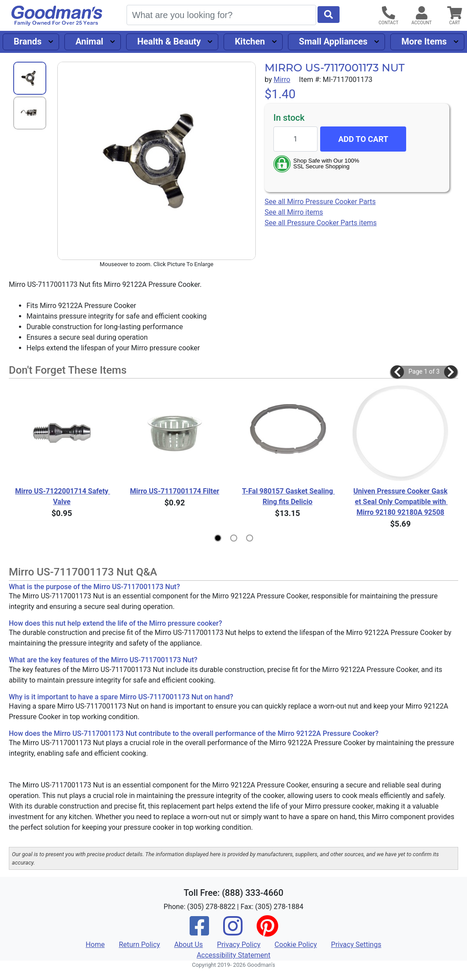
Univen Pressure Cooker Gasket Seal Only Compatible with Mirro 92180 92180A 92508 (400, 502)
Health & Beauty (169, 41)
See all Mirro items (294, 212)
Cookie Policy (296, 945)
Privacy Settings (356, 945)
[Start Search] (329, 15)
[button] (397, 372)
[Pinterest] (267, 932)
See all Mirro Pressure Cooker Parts (320, 202)
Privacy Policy (239, 945)
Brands (28, 41)
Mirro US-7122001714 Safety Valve (62, 496)
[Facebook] (199, 932)
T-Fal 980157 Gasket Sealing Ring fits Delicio (288, 496)
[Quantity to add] (295, 139)
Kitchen (250, 41)
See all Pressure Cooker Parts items (321, 223)
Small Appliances (333, 41)
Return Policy (139, 945)
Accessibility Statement (233, 955)
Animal (89, 41)
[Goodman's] (57, 16)
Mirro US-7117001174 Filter (175, 491)
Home (95, 945)
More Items (424, 41)
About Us (189, 945)
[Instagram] (233, 932)
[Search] (221, 15)
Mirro (282, 80)
